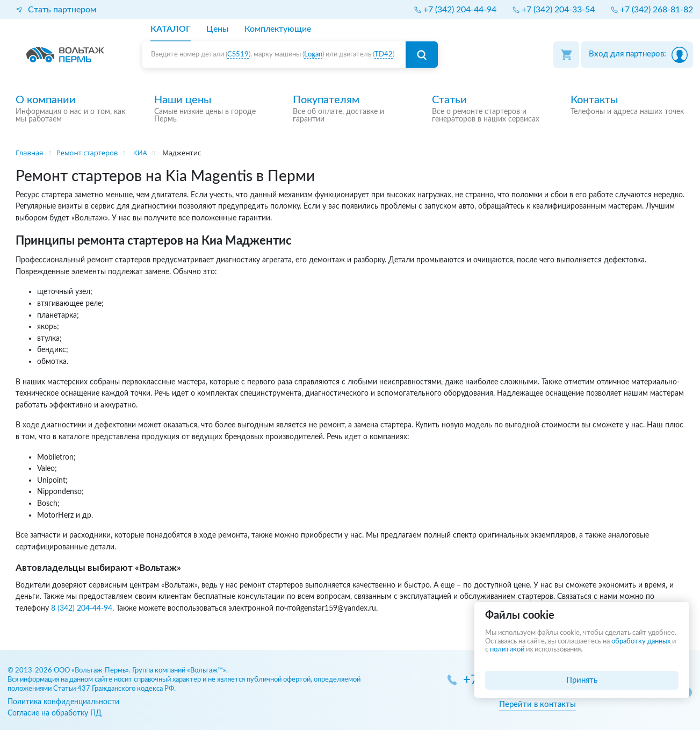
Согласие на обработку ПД (55, 713)
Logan (313, 55)
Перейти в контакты (537, 704)
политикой (507, 650)
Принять (582, 680)
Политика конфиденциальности (63, 702)
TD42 (384, 55)
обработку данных (641, 642)
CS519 (238, 55)
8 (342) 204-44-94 (82, 608)
